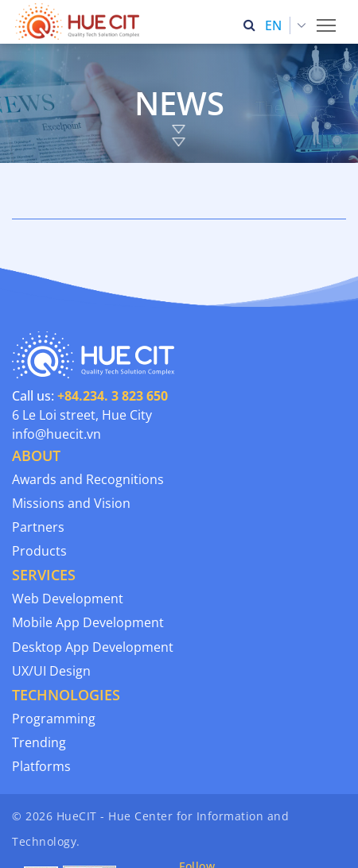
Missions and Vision (71, 503)
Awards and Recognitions (88, 479)
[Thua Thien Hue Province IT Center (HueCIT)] (80, 21)
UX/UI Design (51, 671)
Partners (38, 527)
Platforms (41, 766)
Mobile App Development (88, 622)
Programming (54, 719)
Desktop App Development (93, 647)
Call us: (90, 396)
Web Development (68, 599)
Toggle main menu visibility (327, 21)
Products (39, 551)
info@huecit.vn (56, 434)
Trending (39, 742)
